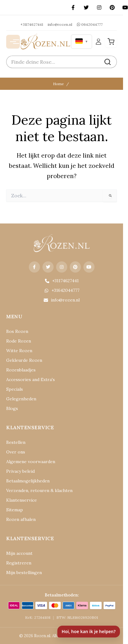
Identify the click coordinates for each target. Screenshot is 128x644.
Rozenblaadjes (21, 370)
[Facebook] (73, 7)
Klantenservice (22, 500)
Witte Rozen (19, 351)
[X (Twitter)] (86, 7)
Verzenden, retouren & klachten (39, 490)
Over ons (16, 452)
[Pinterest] (112, 7)
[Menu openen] (13, 42)
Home (58, 84)
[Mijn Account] (99, 41)
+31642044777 (62, 290)
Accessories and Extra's (31, 379)
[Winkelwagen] (111, 42)
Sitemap (15, 510)
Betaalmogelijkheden (28, 481)
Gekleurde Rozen (24, 360)
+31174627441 (32, 24)
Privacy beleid (20, 471)
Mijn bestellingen (24, 573)
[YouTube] (89, 267)
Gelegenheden (21, 399)
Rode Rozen (19, 341)
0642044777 (90, 24)
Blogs (12, 408)
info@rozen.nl (60, 24)
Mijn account (19, 553)
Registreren (19, 563)
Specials (15, 389)
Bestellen (16, 442)
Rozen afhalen (21, 519)
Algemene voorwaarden (31, 462)
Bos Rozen (17, 331)
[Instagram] (99, 7)
